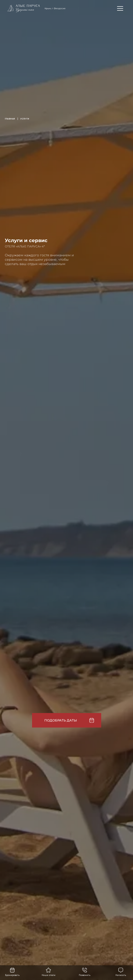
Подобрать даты (61, 720)
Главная (10, 119)
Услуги (25, 119)
